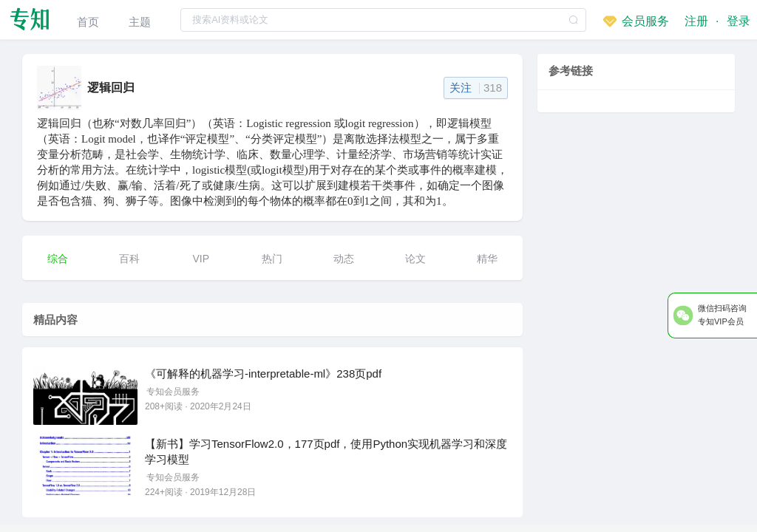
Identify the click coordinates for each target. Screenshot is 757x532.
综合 (58, 259)
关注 (476, 88)
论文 (415, 259)
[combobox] (383, 20)
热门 (272, 259)
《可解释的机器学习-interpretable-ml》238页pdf (263, 374)
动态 (344, 259)
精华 (487, 259)
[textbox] (383, 20)
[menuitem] (88, 20)
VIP (201, 259)
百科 (129, 259)
